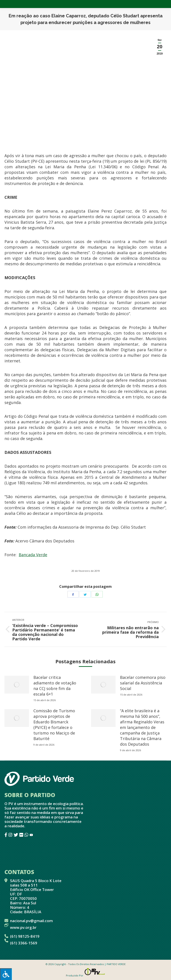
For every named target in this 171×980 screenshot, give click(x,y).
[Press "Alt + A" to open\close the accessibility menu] (6, 974)
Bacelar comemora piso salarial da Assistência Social (143, 683)
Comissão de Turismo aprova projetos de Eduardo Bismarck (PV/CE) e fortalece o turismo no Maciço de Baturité (54, 725)
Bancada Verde (33, 555)
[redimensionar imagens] (17, 685)
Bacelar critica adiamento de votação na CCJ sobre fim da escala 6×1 (55, 686)
